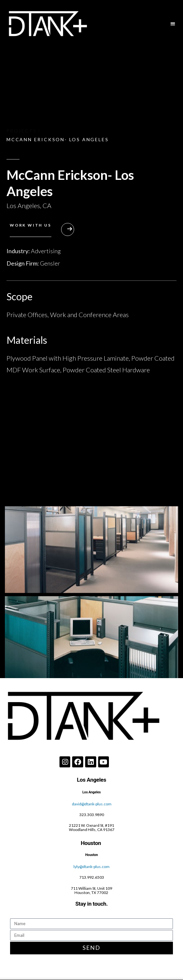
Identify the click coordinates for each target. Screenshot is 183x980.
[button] (173, 24)
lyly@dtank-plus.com (91, 867)
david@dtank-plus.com (92, 804)
